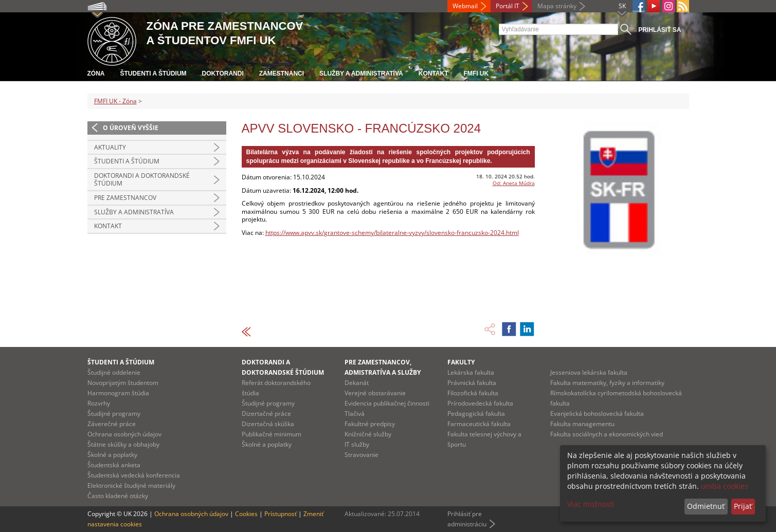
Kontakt (434, 74)
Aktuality (110, 147)
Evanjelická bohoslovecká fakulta (597, 414)
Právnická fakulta (472, 383)
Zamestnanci (282, 74)
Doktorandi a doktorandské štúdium (142, 180)
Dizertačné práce (266, 414)
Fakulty (461, 362)
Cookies (246, 514)
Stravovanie (362, 455)
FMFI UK (476, 74)
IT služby (357, 444)
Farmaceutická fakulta (479, 424)
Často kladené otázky (118, 496)
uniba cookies (725, 486)
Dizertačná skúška (268, 424)
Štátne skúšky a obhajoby (123, 444)
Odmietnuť (706, 506)
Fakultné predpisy (370, 424)
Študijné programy (114, 414)
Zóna (96, 74)
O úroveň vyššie (131, 128)
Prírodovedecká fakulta (480, 403)
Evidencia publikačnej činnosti (387, 403)
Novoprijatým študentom (123, 383)
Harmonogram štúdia (118, 393)
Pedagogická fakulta (476, 414)
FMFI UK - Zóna (115, 101)
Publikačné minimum (272, 434)
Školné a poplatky (112, 455)
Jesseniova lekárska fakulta (589, 372)
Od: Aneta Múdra (514, 183)
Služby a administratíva (361, 74)
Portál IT (508, 6)
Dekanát (357, 383)
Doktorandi (223, 74)
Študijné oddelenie (114, 372)
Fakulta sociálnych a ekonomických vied (607, 434)
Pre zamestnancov (125, 198)
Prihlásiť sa (660, 30)
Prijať (743, 506)
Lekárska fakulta (471, 372)
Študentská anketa (114, 465)
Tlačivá (355, 414)
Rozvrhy (99, 403)
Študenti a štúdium (154, 74)
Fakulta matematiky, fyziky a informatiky (607, 383)
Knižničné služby (368, 434)
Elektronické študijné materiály (131, 485)
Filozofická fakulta (473, 393)
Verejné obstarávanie (375, 393)
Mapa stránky (557, 6)
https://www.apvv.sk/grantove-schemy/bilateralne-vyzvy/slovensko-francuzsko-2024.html (392, 233)
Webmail (465, 6)
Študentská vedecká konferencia (134, 475)
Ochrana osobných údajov (124, 434)
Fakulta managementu (582, 424)
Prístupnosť (281, 514)
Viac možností (591, 504)
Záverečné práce (112, 424)
